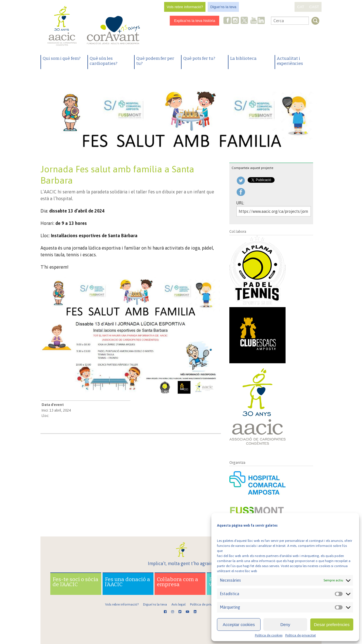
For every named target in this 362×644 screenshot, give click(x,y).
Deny (285, 624)
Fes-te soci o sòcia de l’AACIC (75, 582)
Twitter (245, 21)
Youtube (254, 21)
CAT (301, 7)
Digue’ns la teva (223, 7)
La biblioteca (243, 58)
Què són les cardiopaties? (104, 61)
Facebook (227, 21)
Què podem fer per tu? (155, 61)
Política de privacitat (301, 635)
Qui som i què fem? (62, 58)
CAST (314, 7)
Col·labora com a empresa (177, 582)
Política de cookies (269, 635)
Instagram (236, 21)
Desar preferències (332, 624)
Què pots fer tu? (199, 58)
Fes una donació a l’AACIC (127, 582)
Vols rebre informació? (185, 7)
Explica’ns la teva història (194, 21)
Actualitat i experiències (290, 61)
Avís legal (178, 604)
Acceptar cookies (239, 624)
